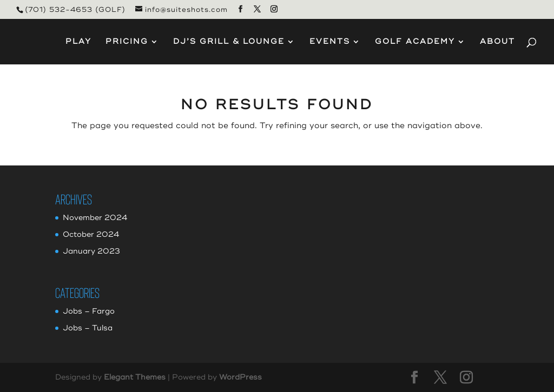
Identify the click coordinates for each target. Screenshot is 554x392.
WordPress (240, 377)
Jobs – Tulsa (88, 328)
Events (330, 42)
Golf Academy (415, 42)
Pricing (127, 42)
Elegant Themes (135, 377)
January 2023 (91, 251)
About (497, 42)
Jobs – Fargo (89, 311)
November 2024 (95, 218)
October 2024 (91, 234)
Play (78, 42)
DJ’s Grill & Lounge (229, 42)
